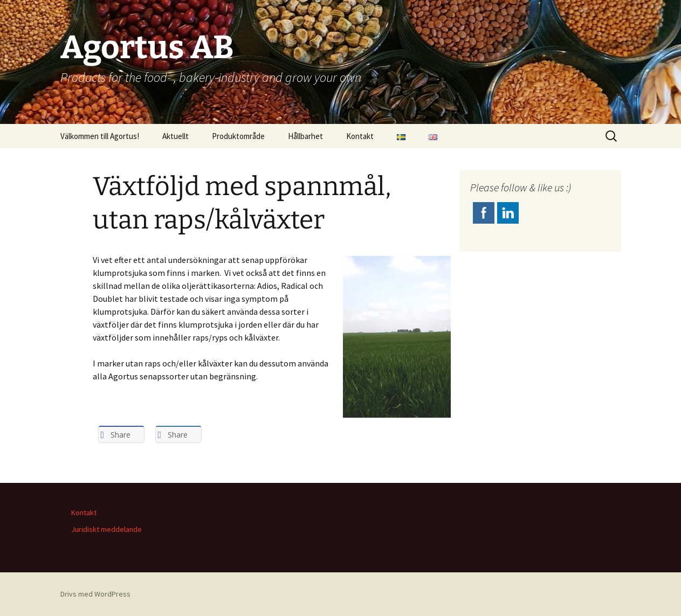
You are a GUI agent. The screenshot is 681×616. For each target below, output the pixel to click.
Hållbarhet (305, 136)
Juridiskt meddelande (106, 529)
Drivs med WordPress (95, 594)
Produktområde (238, 136)
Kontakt (360, 136)
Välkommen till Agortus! (100, 136)
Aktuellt (176, 136)
